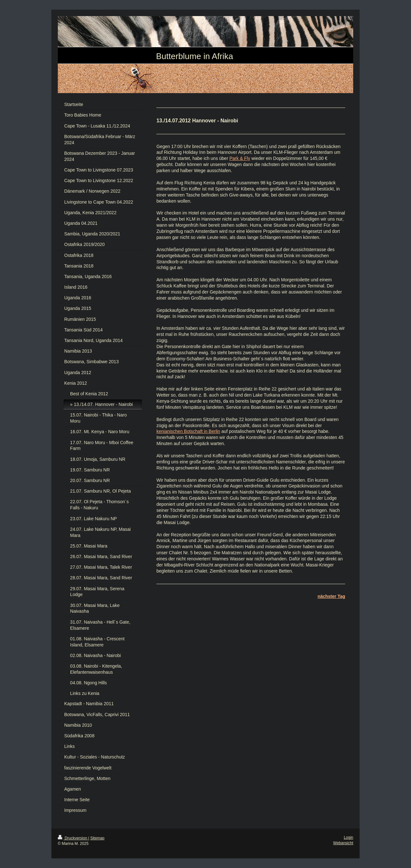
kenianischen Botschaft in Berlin (188, 431)
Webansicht (343, 843)
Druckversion (73, 838)
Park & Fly (240, 158)
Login (349, 837)
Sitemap (97, 838)
